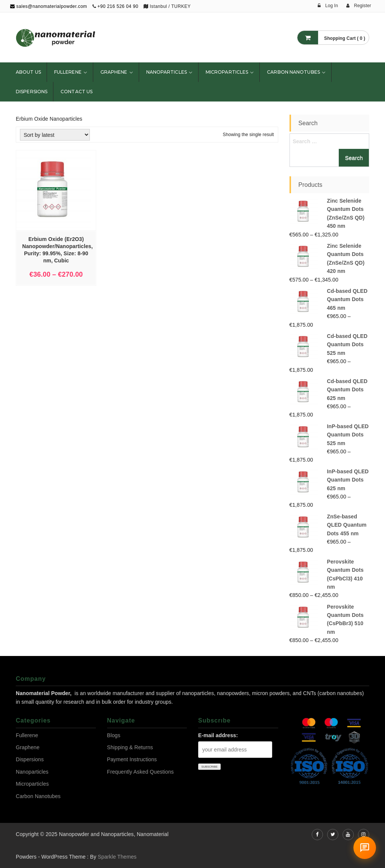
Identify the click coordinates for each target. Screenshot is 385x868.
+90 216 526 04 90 (118, 6)
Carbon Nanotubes (293, 72)
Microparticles (227, 72)
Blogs (114, 735)
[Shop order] (55, 135)
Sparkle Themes (117, 857)
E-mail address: (218, 735)
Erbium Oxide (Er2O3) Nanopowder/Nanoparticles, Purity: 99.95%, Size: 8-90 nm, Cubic (58, 250)
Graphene (114, 72)
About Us (28, 72)
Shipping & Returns (130, 747)
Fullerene (68, 72)
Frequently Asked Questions (141, 772)
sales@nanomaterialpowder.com (49, 6)
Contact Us (77, 92)
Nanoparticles (167, 72)
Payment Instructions (132, 759)
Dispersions (32, 92)
